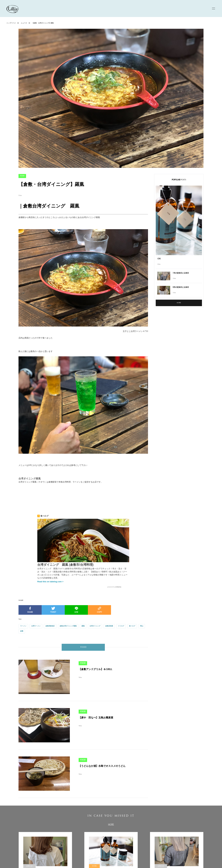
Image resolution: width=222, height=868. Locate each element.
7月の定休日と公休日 (181, 273)
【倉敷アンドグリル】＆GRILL (95, 669)
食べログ (132, 626)
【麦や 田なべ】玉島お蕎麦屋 (96, 718)
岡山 (142, 626)
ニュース (24, 23)
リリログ (121, 626)
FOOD (22, 176)
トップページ (11, 23)
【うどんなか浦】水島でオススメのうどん (102, 766)
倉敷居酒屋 (109, 626)
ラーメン (23, 626)
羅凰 (83, 626)
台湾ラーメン (36, 626)
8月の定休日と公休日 (181, 287)
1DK (159, 259)
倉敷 (22, 631)
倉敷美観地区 (50, 626)
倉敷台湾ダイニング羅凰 (68, 626)
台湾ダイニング (95, 626)
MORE (179, 303)
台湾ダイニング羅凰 (30, 479)
